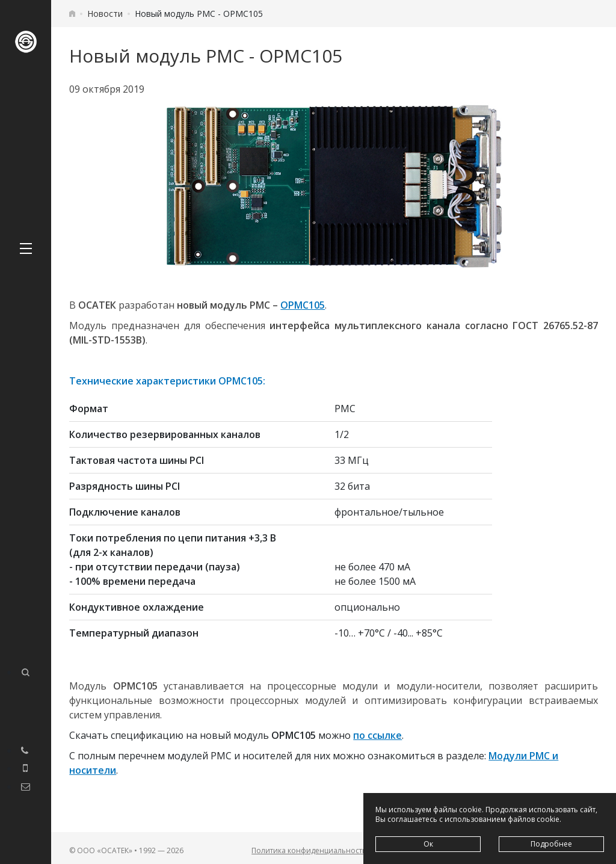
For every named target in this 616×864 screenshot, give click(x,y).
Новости (105, 14)
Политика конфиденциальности (309, 850)
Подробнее (551, 844)
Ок (428, 844)
